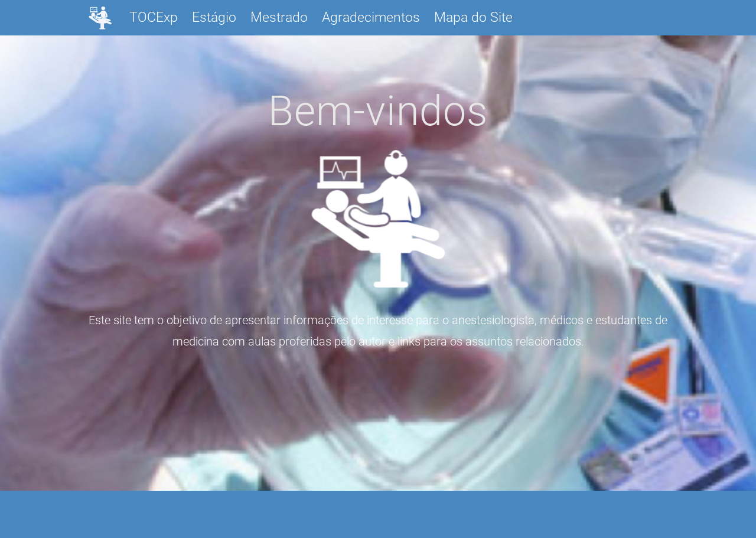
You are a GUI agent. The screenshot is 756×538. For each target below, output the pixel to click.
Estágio (214, 17)
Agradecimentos (371, 17)
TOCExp (154, 17)
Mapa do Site (473, 17)
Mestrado (279, 17)
